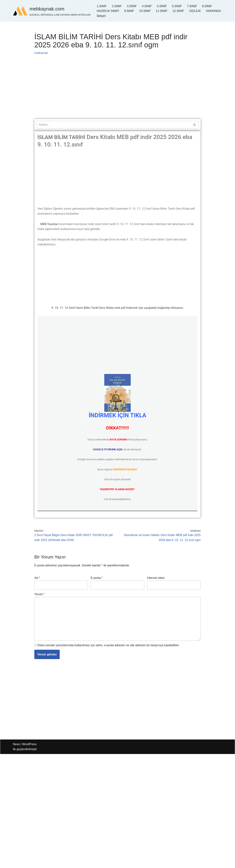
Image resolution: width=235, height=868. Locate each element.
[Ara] (113, 125)
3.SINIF (132, 6)
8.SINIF (207, 6)
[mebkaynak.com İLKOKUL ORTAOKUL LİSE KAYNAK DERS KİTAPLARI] (52, 11)
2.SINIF (117, 6)
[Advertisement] (117, 92)
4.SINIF (147, 6)
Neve (16, 745)
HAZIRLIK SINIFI (108, 11)
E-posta (97, 579)
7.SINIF (192, 6)
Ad (37, 579)
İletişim (122, 16)
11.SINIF (162, 11)
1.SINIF (102, 6)
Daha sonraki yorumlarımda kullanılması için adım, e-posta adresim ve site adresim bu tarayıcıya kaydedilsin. (109, 646)
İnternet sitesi (156, 579)
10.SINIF (145, 11)
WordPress (29, 745)
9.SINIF (129, 11)
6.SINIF (177, 6)
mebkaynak (41, 53)
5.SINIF (162, 6)
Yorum (39, 595)
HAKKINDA (104, 16)
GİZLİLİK (196, 11)
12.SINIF (179, 11)
